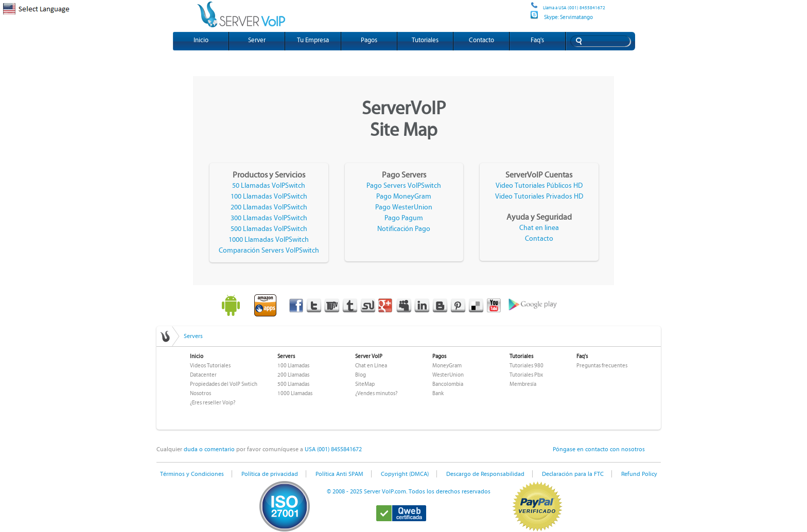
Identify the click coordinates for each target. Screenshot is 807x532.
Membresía (523, 384)
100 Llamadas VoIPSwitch (269, 197)
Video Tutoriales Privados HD (539, 197)
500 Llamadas (293, 384)
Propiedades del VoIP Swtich (224, 384)
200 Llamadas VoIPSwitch (269, 207)
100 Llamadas (293, 366)
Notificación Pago (404, 229)
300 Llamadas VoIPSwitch (269, 218)
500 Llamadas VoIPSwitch (269, 229)
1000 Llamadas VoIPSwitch (269, 240)
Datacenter (203, 375)
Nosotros (200, 393)
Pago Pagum (404, 218)
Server (257, 40)
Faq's (537, 40)
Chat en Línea (371, 366)
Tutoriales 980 (527, 366)
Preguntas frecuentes (602, 366)
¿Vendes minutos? (376, 393)
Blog (361, 375)
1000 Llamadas (295, 393)
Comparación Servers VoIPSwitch (269, 251)
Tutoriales (425, 40)
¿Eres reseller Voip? (213, 403)
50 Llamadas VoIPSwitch (269, 186)
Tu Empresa (313, 40)
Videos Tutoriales (210, 366)
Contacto (481, 40)
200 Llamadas (293, 375)
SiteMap (365, 384)
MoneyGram (447, 366)
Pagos (369, 40)
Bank (438, 393)
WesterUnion (448, 375)
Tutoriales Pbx (526, 375)
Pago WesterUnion (404, 207)
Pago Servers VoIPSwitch (404, 186)
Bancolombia (448, 384)
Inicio (201, 40)
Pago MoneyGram (404, 197)
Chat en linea (539, 228)
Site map (529, 9)
